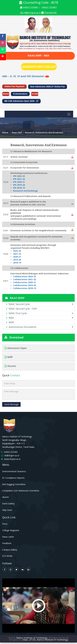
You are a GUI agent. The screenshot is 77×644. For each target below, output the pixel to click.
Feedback (7, 543)
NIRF (10, 322)
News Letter (8, 537)
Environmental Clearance (14, 471)
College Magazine (11, 530)
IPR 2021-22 (19, 179)
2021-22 (17, 254)
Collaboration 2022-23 (25, 276)
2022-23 (17, 251)
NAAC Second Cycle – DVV (21, 309)
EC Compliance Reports (13, 478)
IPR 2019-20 (19, 185)
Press (5, 524)
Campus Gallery (10, 550)
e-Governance (20, 94)
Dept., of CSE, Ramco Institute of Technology (45, 640)
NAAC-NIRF (38, 298)
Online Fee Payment (14, 86)
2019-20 (17, 260)
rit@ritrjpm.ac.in (31, 13)
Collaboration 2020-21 (25, 282)
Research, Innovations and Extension (44, 133)
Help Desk (7, 510)
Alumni (6, 94)
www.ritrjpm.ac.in (12, 459)
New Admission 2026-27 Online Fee (48, 87)
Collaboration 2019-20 (25, 285)
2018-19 (17, 263)
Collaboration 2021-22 (25, 279)
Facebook (49, 13)
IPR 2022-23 (19, 176)
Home (5, 133)
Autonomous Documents (40, 327)
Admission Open (16, 348)
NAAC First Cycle (40, 313)
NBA (40, 318)
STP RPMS (7, 556)
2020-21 (17, 257)
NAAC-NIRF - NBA (38, 56)
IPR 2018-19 (19, 188)
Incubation (35, 94)
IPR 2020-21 (19, 182)
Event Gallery (8, 504)
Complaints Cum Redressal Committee (21, 491)
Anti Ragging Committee (14, 484)
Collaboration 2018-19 (25, 288)
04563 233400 (29, 7)
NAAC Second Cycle (40, 304)
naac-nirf (17, 133)
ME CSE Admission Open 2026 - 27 (21, 101)
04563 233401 (49, 7)
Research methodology (25, 191)
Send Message (11, 404)
